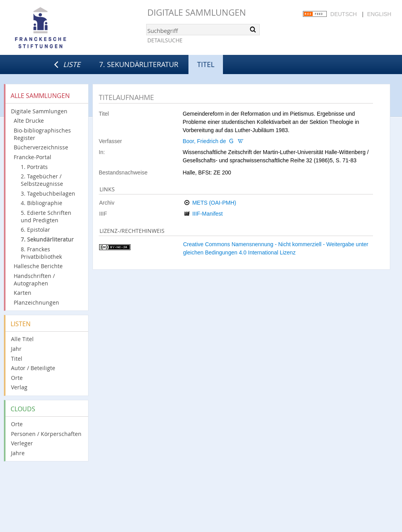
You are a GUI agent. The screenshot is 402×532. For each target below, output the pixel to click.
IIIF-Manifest (208, 214)
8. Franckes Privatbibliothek (41, 253)
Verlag (19, 387)
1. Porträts (34, 167)
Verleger (22, 443)
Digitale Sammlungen (197, 12)
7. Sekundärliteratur (139, 64)
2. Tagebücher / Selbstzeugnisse (42, 180)
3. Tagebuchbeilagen (48, 193)
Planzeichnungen (36, 302)
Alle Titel (22, 339)
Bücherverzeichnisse (41, 147)
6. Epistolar (35, 230)
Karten (23, 293)
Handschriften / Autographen (34, 280)
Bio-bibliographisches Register (42, 134)
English (379, 14)
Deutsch (344, 14)
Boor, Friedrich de (204, 141)
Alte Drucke (29, 121)
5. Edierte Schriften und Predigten (46, 216)
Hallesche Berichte (38, 266)
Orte (17, 378)
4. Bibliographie (42, 203)
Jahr (16, 349)
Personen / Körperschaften (46, 434)
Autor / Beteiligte (33, 368)
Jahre (18, 453)
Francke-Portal (33, 157)
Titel (17, 359)
